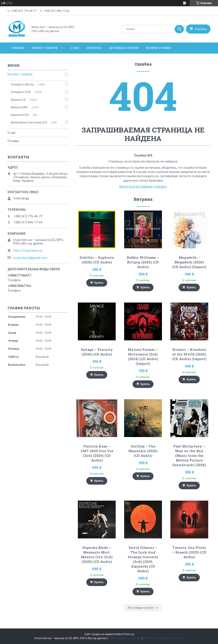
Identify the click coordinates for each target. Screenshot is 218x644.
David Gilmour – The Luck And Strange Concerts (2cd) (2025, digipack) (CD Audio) (143, 559)
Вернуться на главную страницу (143, 187)
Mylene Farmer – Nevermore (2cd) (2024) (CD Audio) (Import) (143, 356)
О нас (75, 48)
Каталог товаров (45, 48)
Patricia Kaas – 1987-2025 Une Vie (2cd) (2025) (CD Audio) (97, 453)
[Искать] (179, 29)
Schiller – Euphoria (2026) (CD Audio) (97, 260)
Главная (18, 48)
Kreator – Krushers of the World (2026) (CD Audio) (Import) (189, 354)
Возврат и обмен (159, 48)
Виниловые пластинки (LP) (29, 122)
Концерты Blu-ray (22, 84)
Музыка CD (18, 100)
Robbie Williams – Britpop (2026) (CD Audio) (143, 262)
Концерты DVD (21, 92)
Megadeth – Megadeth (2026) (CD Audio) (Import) (189, 262)
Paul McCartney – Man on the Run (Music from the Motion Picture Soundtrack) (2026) (189, 455)
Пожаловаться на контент (125, 638)
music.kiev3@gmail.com (30, 258)
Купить (99, 283)
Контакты (94, 48)
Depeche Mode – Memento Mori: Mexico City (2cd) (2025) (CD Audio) (97, 555)
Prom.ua (129, 634)
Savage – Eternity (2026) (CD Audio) (97, 352)
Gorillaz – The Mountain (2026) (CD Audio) (143, 451)
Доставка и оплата (124, 48)
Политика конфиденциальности (163, 638)
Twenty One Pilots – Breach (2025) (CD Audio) (189, 552)
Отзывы (13, 141)
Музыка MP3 (19, 107)
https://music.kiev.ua (28, 251)
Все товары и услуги (141, 608)
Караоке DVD (20, 115)
